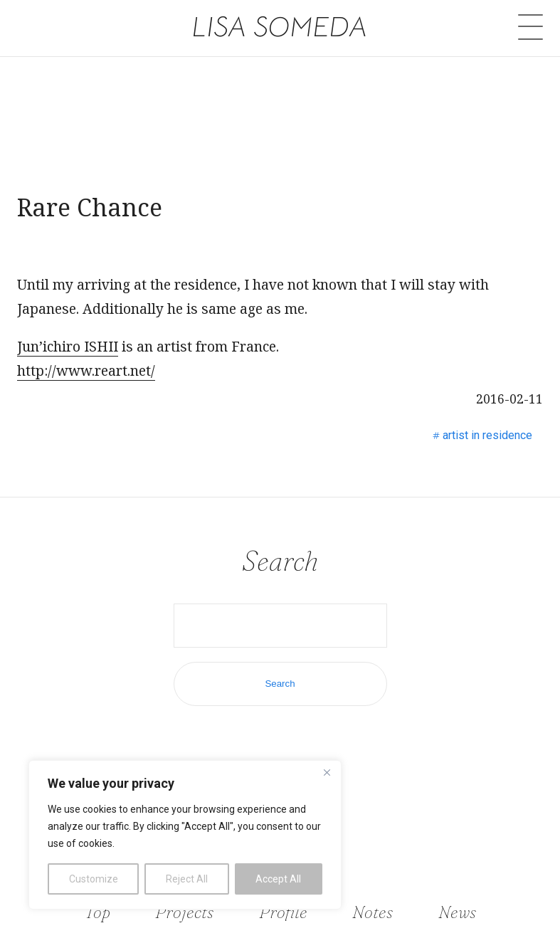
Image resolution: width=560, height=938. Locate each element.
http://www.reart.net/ (86, 370)
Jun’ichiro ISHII (68, 346)
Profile (283, 912)
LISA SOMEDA (280, 26)
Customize (94, 879)
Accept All (278, 879)
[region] (185, 835)
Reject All (187, 879)
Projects (184, 912)
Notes (373, 912)
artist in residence (487, 435)
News (457, 912)
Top (97, 912)
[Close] (327, 772)
